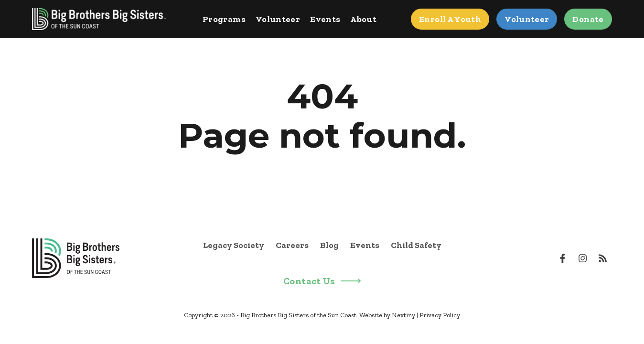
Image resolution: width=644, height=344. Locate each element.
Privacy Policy (440, 315)
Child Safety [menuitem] (416, 245)
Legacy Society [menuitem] (234, 245)
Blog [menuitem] (329, 245)
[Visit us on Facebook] (563, 258)
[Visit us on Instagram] (582, 258)
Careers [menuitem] (292, 245)
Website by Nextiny (387, 315)
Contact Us (322, 281)
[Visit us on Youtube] (602, 258)
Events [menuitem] (365, 245)
